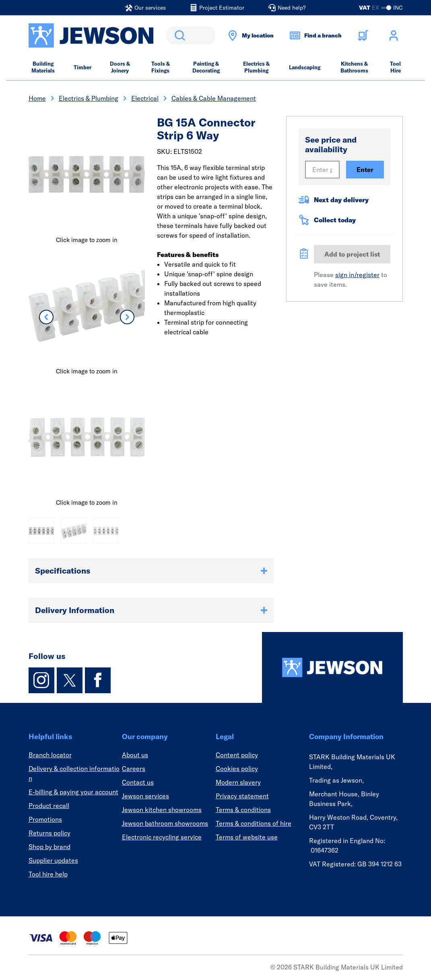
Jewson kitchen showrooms (162, 810)
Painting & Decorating (206, 67)
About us (135, 755)
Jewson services (145, 796)
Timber (82, 67)
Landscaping (305, 67)
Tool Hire (395, 67)
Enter (365, 170)
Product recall (49, 806)
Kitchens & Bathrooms (354, 67)
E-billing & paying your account (73, 792)
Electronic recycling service (162, 837)
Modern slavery (238, 782)
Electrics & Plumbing (256, 67)
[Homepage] (332, 667)
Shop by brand (49, 847)
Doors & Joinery (120, 67)
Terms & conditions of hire (254, 823)
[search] (191, 35)
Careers (134, 769)
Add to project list (352, 254)
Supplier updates (53, 860)
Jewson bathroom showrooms (165, 823)
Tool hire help (48, 874)
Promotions (45, 819)
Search (178, 35)
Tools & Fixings (161, 67)
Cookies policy (237, 769)
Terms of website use (247, 837)
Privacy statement (242, 796)
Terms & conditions (243, 810)
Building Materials (43, 67)
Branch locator (50, 755)
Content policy (237, 755)
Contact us (138, 782)
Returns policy (49, 833)
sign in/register (357, 275)
